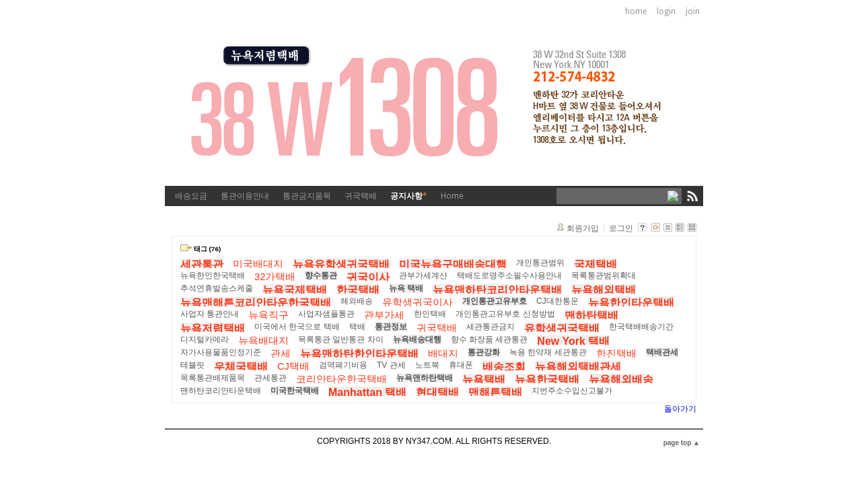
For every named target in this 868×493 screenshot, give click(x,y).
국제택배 (595, 264)
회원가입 (583, 228)
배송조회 (504, 367)
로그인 (621, 228)
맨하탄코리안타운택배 (221, 391)
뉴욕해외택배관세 (578, 367)
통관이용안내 (245, 196)
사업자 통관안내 (210, 314)
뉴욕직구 (268, 315)
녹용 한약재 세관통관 (548, 352)
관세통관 (270, 378)
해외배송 (357, 301)
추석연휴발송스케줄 (217, 288)
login (666, 11)
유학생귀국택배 (562, 328)
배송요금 (191, 196)
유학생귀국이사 (418, 302)
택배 (357, 327)
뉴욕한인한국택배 (213, 275)
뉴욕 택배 (406, 288)
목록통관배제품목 (213, 378)
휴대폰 (461, 365)
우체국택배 (241, 367)
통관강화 (484, 352)
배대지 (443, 354)
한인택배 (430, 314)
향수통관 (321, 275)
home (636, 11)
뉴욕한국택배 (547, 380)
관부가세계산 (423, 275)
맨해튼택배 (495, 392)
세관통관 (202, 264)
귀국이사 (368, 277)
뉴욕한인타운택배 (631, 303)
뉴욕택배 (484, 380)
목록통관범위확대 (604, 275)
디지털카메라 (205, 339)
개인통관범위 (540, 263)
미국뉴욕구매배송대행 (453, 264)
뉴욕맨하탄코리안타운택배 (497, 290)
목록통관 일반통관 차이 (341, 339)
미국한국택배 (295, 391)
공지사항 (409, 196)
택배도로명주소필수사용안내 (509, 275)
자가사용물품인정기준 (221, 352)
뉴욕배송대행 (417, 339)
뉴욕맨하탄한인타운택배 (359, 354)
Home (452, 196)
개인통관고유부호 (495, 301)
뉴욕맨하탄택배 (425, 378)
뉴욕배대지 (263, 341)
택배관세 (662, 352)
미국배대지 (258, 264)
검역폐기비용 (343, 365)
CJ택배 (293, 366)
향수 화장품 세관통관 (490, 339)
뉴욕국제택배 (295, 290)
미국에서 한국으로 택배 (297, 327)
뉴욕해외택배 (604, 290)
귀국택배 (361, 196)
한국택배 (358, 290)
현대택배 (437, 392)
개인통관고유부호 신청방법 (505, 314)
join (693, 11)
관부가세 (384, 315)
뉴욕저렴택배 (213, 328)
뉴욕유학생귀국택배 (341, 264)
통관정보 (391, 327)
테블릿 (192, 365)
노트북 (427, 365)
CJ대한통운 (557, 301)
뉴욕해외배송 (621, 380)
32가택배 (275, 277)
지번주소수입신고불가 (572, 391)
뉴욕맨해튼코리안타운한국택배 (256, 303)
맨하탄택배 (591, 316)
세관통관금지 (491, 327)
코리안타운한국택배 (341, 379)
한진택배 (616, 354)
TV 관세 (391, 365)
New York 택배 (573, 341)
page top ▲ (682, 443)
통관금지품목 (307, 196)
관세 (281, 354)
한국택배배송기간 (641, 327)
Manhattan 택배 (367, 392)
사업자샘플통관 (326, 314)
